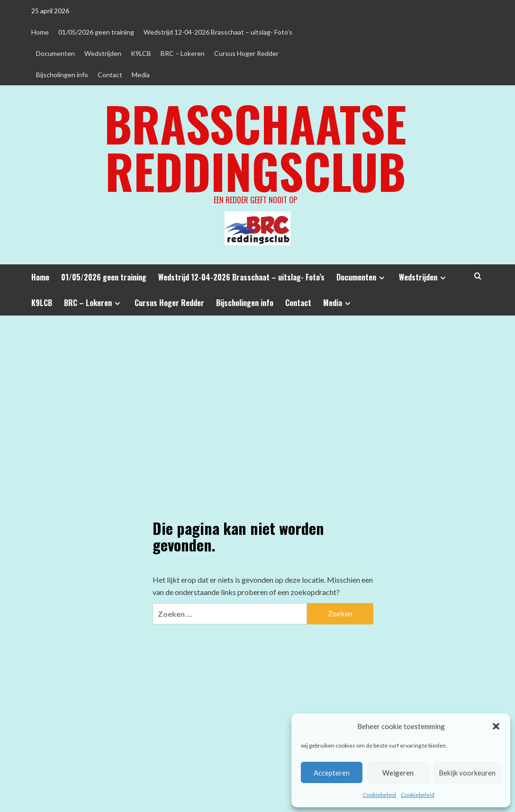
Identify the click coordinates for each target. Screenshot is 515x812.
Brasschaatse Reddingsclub (255, 147)
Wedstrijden (103, 53)
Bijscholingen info (62, 75)
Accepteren (332, 773)
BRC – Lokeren (183, 53)
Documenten (55, 53)
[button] (496, 726)
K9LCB (141, 53)
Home (40, 32)
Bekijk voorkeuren (467, 773)
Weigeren (398, 773)
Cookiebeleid (379, 795)
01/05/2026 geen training (96, 32)
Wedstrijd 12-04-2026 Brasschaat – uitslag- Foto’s (218, 32)
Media (141, 75)
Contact (110, 75)
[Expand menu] (382, 278)
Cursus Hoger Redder (246, 53)
